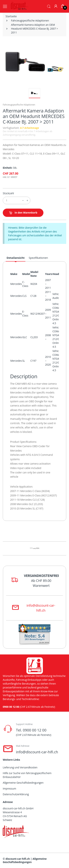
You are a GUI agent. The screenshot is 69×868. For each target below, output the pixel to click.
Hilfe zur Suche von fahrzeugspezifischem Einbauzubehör (27, 775)
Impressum (9, 789)
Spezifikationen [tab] (38, 258)
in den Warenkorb (23, 213)
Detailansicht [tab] (16, 258)
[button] (49, 6)
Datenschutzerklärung (16, 794)
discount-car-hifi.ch (18, 859)
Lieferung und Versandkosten (20, 767)
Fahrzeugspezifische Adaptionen (30, 20)
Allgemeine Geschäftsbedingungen (23, 783)
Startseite (11, 16)
